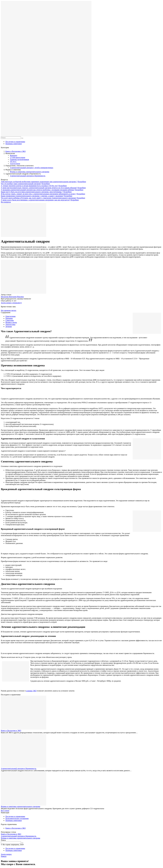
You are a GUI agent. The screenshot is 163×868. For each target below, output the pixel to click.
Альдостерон (15, 164)
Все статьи (5, 811)
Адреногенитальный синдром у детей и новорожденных (32, 168)
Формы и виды (11, 322)
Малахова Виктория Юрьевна (12, 297)
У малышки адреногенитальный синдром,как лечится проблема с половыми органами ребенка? (38, 190)
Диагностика (10, 324)
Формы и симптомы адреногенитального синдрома (30, 172)
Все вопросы (6, 202)
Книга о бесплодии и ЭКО (16, 151)
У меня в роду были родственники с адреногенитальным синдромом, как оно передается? (35, 200)
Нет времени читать (9, 310)
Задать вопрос (6, 854)
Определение (11, 316)
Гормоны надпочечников (19, 159)
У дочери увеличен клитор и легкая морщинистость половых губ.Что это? (29, 186)
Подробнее (82, 182)
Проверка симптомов (14, 144)
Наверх (4, 856)
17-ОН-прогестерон (18, 157)
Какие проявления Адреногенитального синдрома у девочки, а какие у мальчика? (32, 196)
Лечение (9, 326)
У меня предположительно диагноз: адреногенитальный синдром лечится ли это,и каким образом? (39, 188)
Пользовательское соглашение (17, 818)
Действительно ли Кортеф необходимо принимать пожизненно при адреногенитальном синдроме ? (39, 182)
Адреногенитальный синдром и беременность (28, 176)
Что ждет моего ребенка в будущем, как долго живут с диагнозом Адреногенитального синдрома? (39, 198)
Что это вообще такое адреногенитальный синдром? (21, 184)
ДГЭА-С (13, 162)
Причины (9, 318)
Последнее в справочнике (15, 142)
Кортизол (14, 155)
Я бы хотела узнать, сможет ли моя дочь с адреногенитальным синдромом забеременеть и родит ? (39, 194)
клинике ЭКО (31, 691)
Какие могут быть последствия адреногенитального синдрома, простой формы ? (32, 192)
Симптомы (10, 320)
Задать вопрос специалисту (11, 303)
